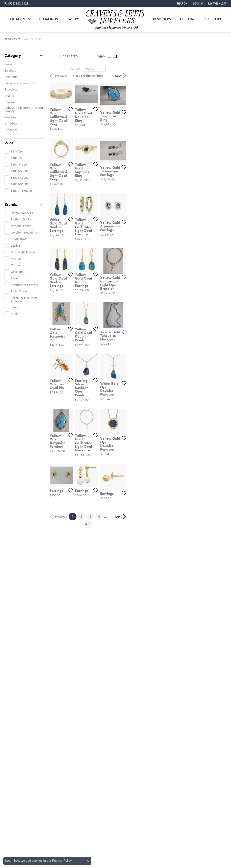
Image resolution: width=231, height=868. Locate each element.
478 (157, 717)
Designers (162, 19)
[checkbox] (13, 151)
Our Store (213, 19)
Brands (11, 204)
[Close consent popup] (88, 861)
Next (219, 76)
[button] (182, 3)
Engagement (20, 19)
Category (13, 56)
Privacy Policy (62, 861)
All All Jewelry (12, 39)
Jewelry (72, 19)
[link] (16, 3)
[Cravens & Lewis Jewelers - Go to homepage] (115, 20)
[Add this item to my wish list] (104, 144)
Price (9, 143)
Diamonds (49, 19)
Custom (187, 19)
